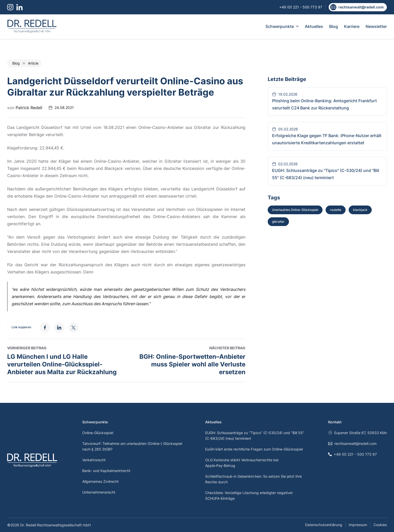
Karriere (352, 26)
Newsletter (376, 26)
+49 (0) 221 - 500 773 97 (352, 454)
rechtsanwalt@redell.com (352, 443)
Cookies (380, 525)
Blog (334, 26)
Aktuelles (314, 26)
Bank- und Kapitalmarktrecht (106, 471)
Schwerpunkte (282, 26)
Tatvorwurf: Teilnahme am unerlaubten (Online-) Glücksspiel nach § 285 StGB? (132, 446)
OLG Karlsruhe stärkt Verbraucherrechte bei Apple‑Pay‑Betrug (242, 463)
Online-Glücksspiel (98, 433)
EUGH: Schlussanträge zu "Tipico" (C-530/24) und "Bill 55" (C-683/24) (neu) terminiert (255, 436)
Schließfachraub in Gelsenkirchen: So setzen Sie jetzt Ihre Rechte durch (253, 479)
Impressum (358, 525)
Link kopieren (21, 327)
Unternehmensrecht (99, 492)
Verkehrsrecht (94, 460)
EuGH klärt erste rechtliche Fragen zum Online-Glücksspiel (254, 449)
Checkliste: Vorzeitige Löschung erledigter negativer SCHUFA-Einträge (249, 495)
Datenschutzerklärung (324, 525)
